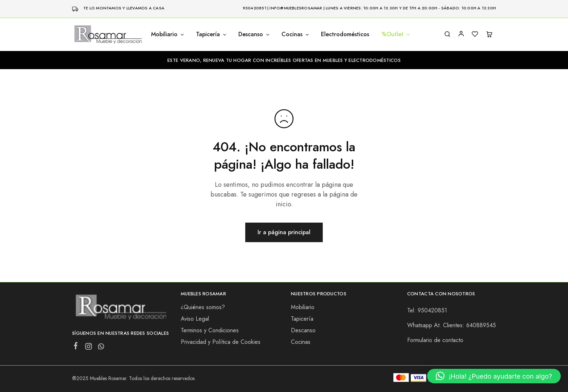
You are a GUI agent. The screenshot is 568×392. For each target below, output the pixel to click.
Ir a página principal (284, 232)
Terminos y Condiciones (210, 330)
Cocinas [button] (296, 34)
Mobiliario (303, 307)
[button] (494, 376)
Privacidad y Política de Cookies (221, 342)
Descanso (303, 330)
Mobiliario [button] (168, 34)
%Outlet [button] (396, 34)
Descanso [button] (254, 34)
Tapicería (302, 319)
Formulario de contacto (435, 340)
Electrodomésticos (345, 34)
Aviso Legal (195, 319)
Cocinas (301, 342)
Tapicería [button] (212, 34)
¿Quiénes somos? (203, 307)
